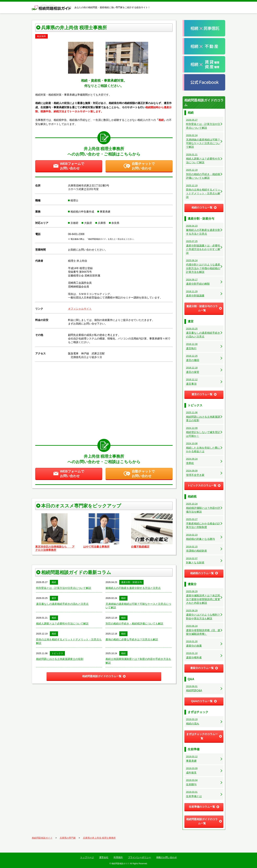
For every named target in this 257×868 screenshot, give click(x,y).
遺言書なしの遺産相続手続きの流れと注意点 (62, 604)
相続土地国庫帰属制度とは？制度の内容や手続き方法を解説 (138, 661)
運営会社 (104, 857)
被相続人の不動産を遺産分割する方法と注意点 (133, 588)
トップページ (87, 857)
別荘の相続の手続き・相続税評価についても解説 (134, 624)
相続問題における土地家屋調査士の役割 (60, 659)
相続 (54, 582)
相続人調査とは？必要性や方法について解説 (62, 624)
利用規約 (118, 857)
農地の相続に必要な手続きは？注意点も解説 (132, 639)
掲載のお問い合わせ (167, 857)
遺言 (54, 598)
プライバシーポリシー (139, 857)
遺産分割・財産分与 (131, 582)
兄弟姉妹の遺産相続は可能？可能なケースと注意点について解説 (138, 606)
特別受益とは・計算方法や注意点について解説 (64, 588)
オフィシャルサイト (80, 309)
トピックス (57, 653)
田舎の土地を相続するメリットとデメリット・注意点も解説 (69, 641)
